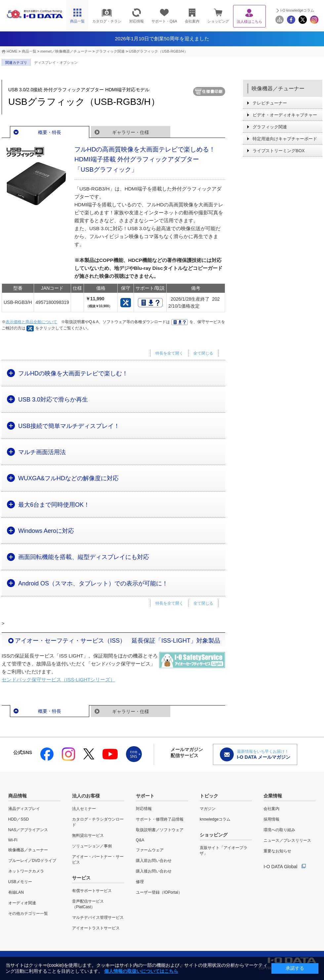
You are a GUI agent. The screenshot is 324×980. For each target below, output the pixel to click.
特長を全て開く (169, 353)
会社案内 (271, 809)
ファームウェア (150, 850)
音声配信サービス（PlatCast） (88, 904)
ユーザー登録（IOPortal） (159, 892)
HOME (12, 51)
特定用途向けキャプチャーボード (285, 139)
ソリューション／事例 (92, 846)
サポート (145, 796)
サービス (81, 878)
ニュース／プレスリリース (287, 840)
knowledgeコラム (215, 819)
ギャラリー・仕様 (131, 132)
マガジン (208, 809)
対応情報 (144, 809)
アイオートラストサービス (96, 928)
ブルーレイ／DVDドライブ (32, 861)
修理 (140, 882)
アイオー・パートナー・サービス (98, 859)
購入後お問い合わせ (154, 871)
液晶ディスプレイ (24, 809)
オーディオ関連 (22, 903)
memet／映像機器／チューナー (66, 51)
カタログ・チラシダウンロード (98, 822)
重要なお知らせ (277, 851)
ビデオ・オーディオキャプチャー (285, 115)
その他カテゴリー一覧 (28, 914)
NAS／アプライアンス (28, 830)
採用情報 (271, 819)
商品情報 (18, 796)
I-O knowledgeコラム (297, 10)
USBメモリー (20, 882)
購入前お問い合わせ (154, 861)
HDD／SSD (19, 819)
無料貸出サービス (88, 835)
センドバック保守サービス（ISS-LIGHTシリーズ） (58, 680)
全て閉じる (203, 353)
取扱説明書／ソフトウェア (160, 830)
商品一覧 (29, 51)
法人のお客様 (86, 796)
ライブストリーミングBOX (279, 151)
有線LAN (16, 892)
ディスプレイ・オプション (56, 63)
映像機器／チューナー (278, 88)
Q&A (140, 840)
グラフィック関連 (110, 51)
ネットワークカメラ (26, 871)
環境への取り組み (279, 830)
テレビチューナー (270, 103)
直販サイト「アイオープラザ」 (223, 851)
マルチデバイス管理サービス (98, 917)
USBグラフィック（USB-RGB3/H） (158, 51)
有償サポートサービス (92, 891)
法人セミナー (84, 809)
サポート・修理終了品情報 (160, 819)
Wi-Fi (13, 840)
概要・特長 (50, 132)
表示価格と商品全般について (31, 322)
